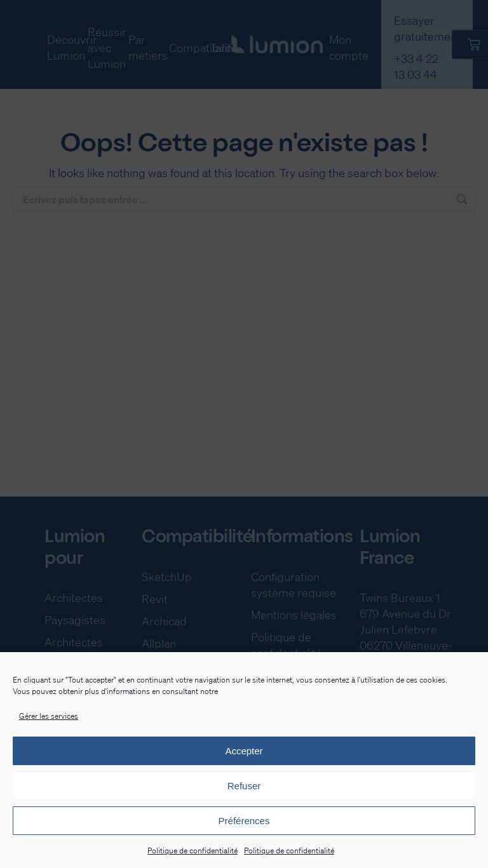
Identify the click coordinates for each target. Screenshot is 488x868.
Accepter (244, 751)
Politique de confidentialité (193, 851)
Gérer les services (49, 716)
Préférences (244, 821)
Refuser (244, 786)
